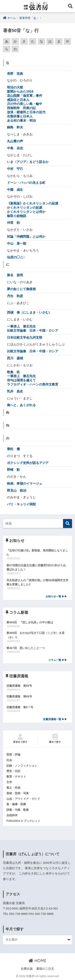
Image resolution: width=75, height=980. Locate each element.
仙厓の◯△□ (16, 257)
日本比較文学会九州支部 (25, 337)
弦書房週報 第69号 (19, 686)
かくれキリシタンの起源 (25, 208)
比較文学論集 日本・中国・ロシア (33, 331)
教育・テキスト (16, 777)
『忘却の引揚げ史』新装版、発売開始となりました (37, 552)
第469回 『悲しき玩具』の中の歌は (30, 622)
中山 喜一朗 (17, 244)
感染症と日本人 (18, 100)
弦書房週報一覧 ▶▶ (55, 719)
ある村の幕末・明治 (21, 121)
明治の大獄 (15, 87)
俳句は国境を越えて (21, 380)
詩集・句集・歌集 (18, 810)
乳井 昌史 (15, 391)
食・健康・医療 (16, 804)
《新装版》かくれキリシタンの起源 (33, 203)
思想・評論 (13, 754)
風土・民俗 (13, 788)
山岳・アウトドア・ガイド (23, 799)
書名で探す (55, 739)
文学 (9, 782)
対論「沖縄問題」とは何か (26, 237)
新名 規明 (15, 275)
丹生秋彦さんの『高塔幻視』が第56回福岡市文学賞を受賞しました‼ (37, 582)
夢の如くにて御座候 (21, 289)
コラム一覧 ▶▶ (58, 660)
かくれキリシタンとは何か (26, 212)
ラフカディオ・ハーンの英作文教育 (33, 384)
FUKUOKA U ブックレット (23, 821)
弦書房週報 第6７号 (20, 707)
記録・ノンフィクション (22, 766)
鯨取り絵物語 (17, 216)
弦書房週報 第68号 (19, 696)
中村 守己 (15, 169)
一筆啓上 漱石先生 (21, 326)
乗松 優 (13, 449)
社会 (9, 760)
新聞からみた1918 (20, 92)
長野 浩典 (15, 74)
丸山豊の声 (15, 141)
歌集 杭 (13, 372)
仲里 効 (13, 223)
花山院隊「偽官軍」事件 (25, 96)
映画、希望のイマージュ (25, 484)
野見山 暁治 (17, 490)
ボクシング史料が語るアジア (28, 463)
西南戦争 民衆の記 (21, 108)
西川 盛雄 (15, 358)
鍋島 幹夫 (15, 127)
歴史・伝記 (13, 771)
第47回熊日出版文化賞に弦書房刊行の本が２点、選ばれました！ (37, 567)
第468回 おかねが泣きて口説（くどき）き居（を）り (35, 635)
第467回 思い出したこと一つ (26, 648)
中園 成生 (15, 190)
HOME (37, 961)
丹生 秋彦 (15, 296)
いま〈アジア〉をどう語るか (28, 162)
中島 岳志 (15, 148)
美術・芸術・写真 (18, 793)
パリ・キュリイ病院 (21, 504)
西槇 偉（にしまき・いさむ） (29, 312)
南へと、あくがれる (21, 405)
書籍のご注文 (45, 969)
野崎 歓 (13, 470)
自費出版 (27, 969)
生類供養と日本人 (20, 116)
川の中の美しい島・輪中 (25, 104)
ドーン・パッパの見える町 (26, 183)
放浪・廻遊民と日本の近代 (26, 112)
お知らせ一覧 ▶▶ (56, 597)
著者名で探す (20, 739)
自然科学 (12, 815)
